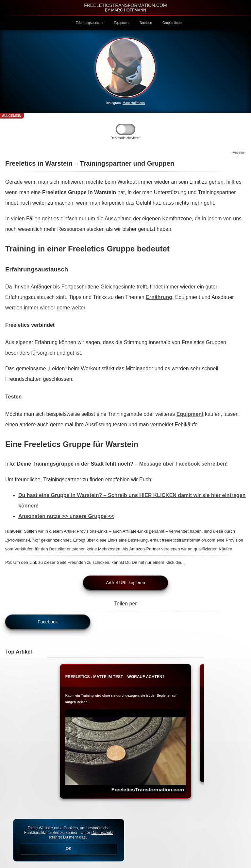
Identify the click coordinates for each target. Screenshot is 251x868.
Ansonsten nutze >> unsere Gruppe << (66, 516)
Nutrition (146, 23)
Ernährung (159, 297)
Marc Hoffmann (134, 103)
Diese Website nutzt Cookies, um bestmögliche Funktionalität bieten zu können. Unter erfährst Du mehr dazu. (69, 840)
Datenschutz (102, 833)
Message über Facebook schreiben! (184, 464)
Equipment (122, 23)
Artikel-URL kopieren (125, 583)
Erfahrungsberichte (90, 23)
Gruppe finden (173, 23)
